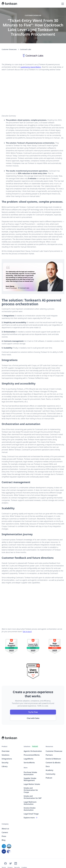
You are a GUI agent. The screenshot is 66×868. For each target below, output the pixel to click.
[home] (9, 4)
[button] (62, 4)
